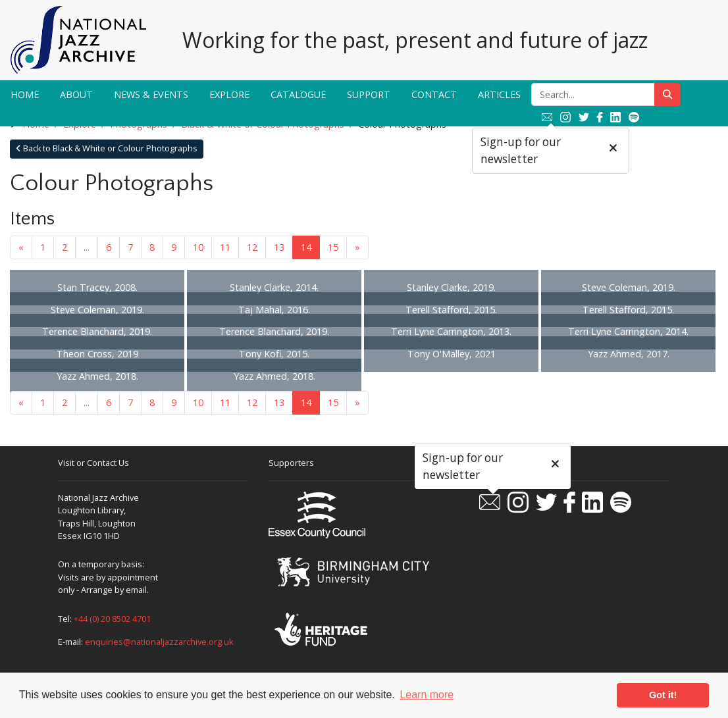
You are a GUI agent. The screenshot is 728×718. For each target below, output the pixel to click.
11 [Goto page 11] (225, 247)
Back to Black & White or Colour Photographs (107, 148)
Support (369, 94)
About (76, 94)
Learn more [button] (427, 695)
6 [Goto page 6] (109, 247)
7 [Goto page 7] (130, 247)
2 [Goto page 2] (65, 247)
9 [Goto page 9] (174, 247)
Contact (434, 94)
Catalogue (298, 94)
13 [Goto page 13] (279, 247)
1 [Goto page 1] (43, 247)
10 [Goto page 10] (198, 247)
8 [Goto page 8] (152, 247)
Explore (229, 94)
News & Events (151, 94)
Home (25, 94)
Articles (499, 94)
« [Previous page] (21, 247)
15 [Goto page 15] (333, 247)
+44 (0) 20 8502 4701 (112, 619)
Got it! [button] (663, 695)
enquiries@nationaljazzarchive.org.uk (159, 642)
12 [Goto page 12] (252, 247)
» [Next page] (357, 247)
